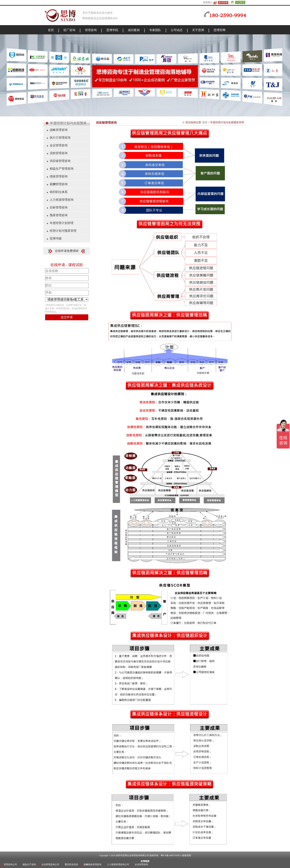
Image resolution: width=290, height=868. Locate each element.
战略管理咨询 (59, 130)
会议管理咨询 (59, 145)
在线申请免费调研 (67, 251)
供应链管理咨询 (60, 161)
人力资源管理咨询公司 (118, 864)
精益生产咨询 (29, 864)
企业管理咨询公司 (50, 864)
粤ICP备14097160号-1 (171, 855)
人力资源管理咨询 (62, 200)
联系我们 (208, 2)
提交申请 (67, 317)
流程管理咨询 (59, 153)
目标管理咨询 (59, 207)
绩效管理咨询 (59, 176)
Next (285, 74)
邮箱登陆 (187, 855)
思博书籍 (56, 238)
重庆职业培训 (71, 864)
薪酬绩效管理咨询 (92, 864)
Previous (5, 74)
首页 (205, 122)
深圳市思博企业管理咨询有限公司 (132, 855)
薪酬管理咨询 (59, 184)
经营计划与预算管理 (63, 231)
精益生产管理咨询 (62, 169)
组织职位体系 (59, 192)
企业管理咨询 (141, 864)
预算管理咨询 (59, 215)
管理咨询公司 (10, 864)
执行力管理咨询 (60, 138)
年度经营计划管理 (62, 223)
